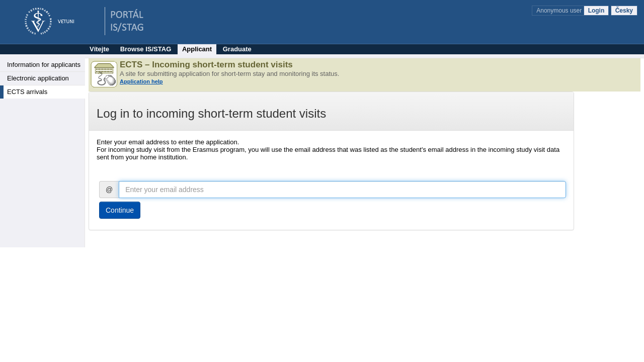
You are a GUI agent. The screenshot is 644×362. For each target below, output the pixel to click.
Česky (624, 11)
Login (596, 11)
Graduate (237, 49)
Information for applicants (44, 65)
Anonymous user (560, 11)
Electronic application (38, 78)
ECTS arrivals (27, 92)
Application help (141, 81)
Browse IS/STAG (146, 49)
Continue (120, 210)
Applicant (197, 49)
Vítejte (99, 49)
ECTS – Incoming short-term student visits (206, 65)
